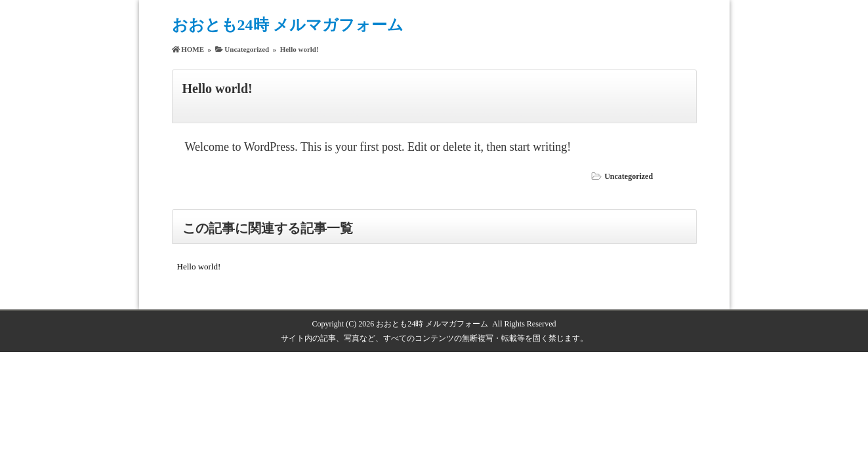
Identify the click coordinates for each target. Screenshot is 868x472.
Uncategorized (629, 176)
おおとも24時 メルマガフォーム (288, 25)
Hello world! (199, 266)
